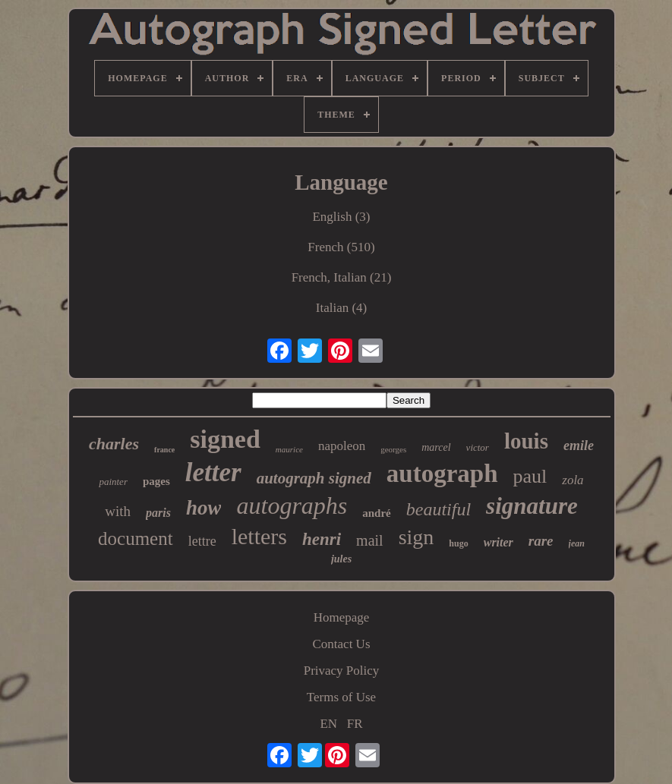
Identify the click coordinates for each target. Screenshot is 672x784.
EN (328, 724)
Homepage (342, 617)
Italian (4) (342, 308)
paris (158, 513)
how (204, 508)
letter (213, 472)
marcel (436, 447)
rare (541, 541)
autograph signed (314, 478)
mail (370, 540)
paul (530, 476)
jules (341, 559)
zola (573, 480)
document (136, 538)
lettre (202, 541)
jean (577, 543)
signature (532, 506)
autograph (442, 474)
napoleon (342, 446)
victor (478, 447)
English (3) (341, 217)
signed (225, 439)
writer (498, 542)
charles (114, 444)
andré (377, 513)
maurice (289, 449)
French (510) (341, 247)
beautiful (439, 509)
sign (416, 537)
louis (526, 441)
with (118, 511)
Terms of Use (341, 697)
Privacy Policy (342, 671)
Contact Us (341, 644)
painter (113, 482)
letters (259, 536)
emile (579, 446)
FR (355, 724)
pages (156, 481)
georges (393, 449)
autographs (292, 505)
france (164, 450)
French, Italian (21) (342, 277)
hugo (458, 543)
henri (322, 539)
